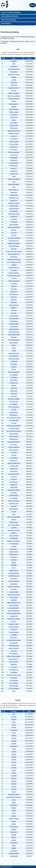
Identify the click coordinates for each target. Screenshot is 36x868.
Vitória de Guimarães (14, 259)
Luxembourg (14, 843)
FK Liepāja (14, 678)
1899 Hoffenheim (14, 246)
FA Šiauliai (14, 635)
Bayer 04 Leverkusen (14, 96)
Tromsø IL (14, 479)
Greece (14, 765)
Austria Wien (14, 584)
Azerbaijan (14, 776)
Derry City (14, 651)
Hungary (14, 781)
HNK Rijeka (14, 393)
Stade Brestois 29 (14, 88)
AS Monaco (14, 72)
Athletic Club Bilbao (14, 179)
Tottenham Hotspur (14, 203)
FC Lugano (14, 270)
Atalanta (14, 77)
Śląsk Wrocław (14, 495)
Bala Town (14, 637)
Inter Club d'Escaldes (14, 517)
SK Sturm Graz (14, 144)
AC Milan (14, 90)
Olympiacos (14, 217)
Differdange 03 (14, 439)
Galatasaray (14, 158)
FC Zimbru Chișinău (14, 619)
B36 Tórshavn (14, 662)
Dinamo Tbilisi (14, 686)
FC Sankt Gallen (14, 324)
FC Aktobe (14, 672)
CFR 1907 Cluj (14, 402)
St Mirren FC (14, 469)
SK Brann (14, 396)
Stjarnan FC (14, 549)
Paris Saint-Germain (14, 131)
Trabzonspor (14, 391)
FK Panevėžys (14, 356)
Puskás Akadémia (14, 407)
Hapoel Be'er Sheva (14, 490)
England (14, 719)
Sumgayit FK (14, 616)
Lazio (14, 182)
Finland (14, 810)
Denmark (14, 768)
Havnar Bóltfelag (14, 605)
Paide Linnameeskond (14, 426)
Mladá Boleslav (14, 329)
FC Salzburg (14, 139)
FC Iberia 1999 (14, 466)
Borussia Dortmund (14, 69)
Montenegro (14, 832)
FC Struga (14, 452)
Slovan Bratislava (14, 152)
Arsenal (14, 80)
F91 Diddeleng (14, 544)
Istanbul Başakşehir (14, 334)
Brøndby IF (14, 485)
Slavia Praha (14, 166)
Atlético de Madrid (14, 93)
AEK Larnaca (14, 597)
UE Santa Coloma (14, 359)
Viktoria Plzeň (14, 195)
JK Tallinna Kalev (14, 646)
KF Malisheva (14, 654)
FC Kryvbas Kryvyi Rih (14, 418)
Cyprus (14, 770)
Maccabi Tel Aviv (14, 241)
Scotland (14, 741)
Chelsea (14, 265)
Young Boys (14, 155)
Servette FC (14, 415)
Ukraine (14, 743)
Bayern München (14, 99)
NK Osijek (14, 493)
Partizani (14, 546)
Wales (14, 813)
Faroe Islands (14, 827)
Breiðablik (14, 565)
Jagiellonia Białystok (14, 243)
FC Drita (14, 410)
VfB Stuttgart (14, 128)
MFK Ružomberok (14, 372)
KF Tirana (14, 667)
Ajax (14, 187)
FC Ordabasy (14, 375)
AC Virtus (14, 444)
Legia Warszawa (14, 208)
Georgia (14, 835)
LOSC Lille (14, 85)
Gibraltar (14, 837)
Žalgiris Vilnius (14, 570)
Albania (14, 848)
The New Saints (14, 318)
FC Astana (14, 289)
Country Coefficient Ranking (11, 12)
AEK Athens (14, 471)
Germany (14, 717)
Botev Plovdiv (14, 434)
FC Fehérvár (14, 498)
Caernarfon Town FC (14, 530)
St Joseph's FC (14, 670)
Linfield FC (14, 664)
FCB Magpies (14, 538)
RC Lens (14, 455)
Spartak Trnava (14, 503)
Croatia (14, 752)
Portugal (14, 727)
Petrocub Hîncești (14, 332)
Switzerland (14, 746)
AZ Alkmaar (14, 222)
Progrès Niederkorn (14, 611)
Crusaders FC (14, 643)
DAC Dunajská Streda (14, 613)
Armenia (14, 789)
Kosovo (14, 821)
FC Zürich (14, 477)
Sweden (14, 760)
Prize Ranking (6, 24)
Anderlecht (14, 192)
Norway (14, 762)
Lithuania (14, 829)
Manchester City (14, 104)
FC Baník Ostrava (14, 474)
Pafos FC (14, 286)
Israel (14, 792)
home (33, 5)
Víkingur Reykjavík (14, 281)
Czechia (14, 738)
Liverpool (14, 61)
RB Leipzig (14, 149)
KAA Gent (14, 310)
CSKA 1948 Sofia (14, 501)
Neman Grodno (14, 624)
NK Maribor (14, 364)
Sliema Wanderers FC (14, 603)
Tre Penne (14, 629)
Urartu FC (14, 533)
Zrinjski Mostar (14, 412)
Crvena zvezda (14, 141)
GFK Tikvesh (14, 683)
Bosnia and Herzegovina (14, 797)
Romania (14, 784)
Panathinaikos (14, 321)
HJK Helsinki (14, 326)
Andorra (14, 840)
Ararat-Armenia (14, 509)
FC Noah (14, 278)
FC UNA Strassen (14, 688)
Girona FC (14, 136)
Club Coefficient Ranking (10, 16)
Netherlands (14, 730)
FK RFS (14, 235)
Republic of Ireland (14, 794)
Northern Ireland (14, 819)
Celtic (14, 120)
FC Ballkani (14, 377)
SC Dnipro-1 (14, 578)
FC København (14, 316)
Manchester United (14, 214)
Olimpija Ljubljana (14, 273)
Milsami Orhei (14, 522)
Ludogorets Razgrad (14, 238)
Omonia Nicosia (14, 305)
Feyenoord (14, 115)
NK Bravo (14, 560)
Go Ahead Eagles (14, 573)
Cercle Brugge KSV (14, 254)
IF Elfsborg (14, 219)
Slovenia (14, 778)
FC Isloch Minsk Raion (14, 640)
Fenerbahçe (14, 211)
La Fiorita (14, 528)
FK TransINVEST (14, 608)
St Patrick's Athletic (14, 399)
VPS (14, 691)
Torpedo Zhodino (14, 632)
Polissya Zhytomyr (14, 581)
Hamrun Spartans (14, 447)
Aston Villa (14, 82)
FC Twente (14, 284)
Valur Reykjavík (14, 536)
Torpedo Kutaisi (14, 552)
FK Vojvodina (14, 458)
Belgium (14, 735)
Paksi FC (14, 367)
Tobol (14, 514)
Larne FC (14, 345)
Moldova (14, 808)
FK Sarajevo (14, 557)
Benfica (14, 101)
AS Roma (14, 233)
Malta (14, 845)
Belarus (14, 816)
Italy (14, 714)
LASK (14, 348)
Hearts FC (14, 300)
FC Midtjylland (14, 163)
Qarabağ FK (14, 171)
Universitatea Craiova (14, 595)
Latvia (14, 800)
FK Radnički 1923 (14, 576)
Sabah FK (14, 506)
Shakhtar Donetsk (14, 133)
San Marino (14, 851)
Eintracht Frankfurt (14, 184)
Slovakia (14, 757)
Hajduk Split (14, 487)
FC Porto (14, 249)
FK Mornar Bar (14, 420)
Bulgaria (14, 786)
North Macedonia (14, 853)
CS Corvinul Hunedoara (14, 431)
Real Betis (14, 337)
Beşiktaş (14, 230)
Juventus (14, 107)
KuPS (14, 568)
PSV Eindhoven (14, 109)
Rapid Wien (14, 257)
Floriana (14, 519)
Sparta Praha (14, 125)
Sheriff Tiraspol (14, 436)
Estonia (14, 824)
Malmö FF (14, 168)
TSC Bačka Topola (14, 340)
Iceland (14, 802)
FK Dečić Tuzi (14, 383)
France (14, 725)
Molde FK (14, 308)
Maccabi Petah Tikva (14, 463)
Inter (14, 64)
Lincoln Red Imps (14, 353)
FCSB (14, 176)
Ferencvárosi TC (14, 190)
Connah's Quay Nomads (14, 675)
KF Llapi (14, 511)
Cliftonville (14, 600)
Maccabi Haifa (14, 592)
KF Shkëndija (14, 680)
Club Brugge (14, 117)
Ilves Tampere (14, 482)
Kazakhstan (14, 805)
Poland (14, 773)
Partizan (14, 385)
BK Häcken (14, 404)
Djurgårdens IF (14, 294)
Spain (14, 722)
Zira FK (14, 369)
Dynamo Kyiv (14, 174)
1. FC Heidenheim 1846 (14, 262)
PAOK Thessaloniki (14, 227)
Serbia (14, 749)
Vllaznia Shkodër (14, 648)
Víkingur (14, 562)
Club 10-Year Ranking (9, 20)
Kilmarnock (14, 388)
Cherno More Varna (14, 587)
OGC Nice (14, 297)
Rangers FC (14, 200)
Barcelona (14, 66)
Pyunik (14, 351)
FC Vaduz (14, 589)
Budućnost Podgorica (14, 541)
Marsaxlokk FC (14, 659)
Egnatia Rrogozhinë (14, 442)
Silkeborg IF (14, 460)
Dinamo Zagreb (14, 112)
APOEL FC (14, 292)
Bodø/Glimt (14, 160)
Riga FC (14, 621)
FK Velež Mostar (14, 627)
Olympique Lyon (14, 198)
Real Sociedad (14, 225)
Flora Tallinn (14, 380)
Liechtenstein (14, 856)
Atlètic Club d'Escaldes (14, 656)
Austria (14, 733)
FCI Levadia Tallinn (14, 525)
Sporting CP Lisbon (14, 74)
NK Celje (14, 313)
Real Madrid (14, 123)
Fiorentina (14, 302)
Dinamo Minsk (14, 343)
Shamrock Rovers (14, 267)
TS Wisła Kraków (14, 428)
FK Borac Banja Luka (14, 275)
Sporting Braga (14, 206)
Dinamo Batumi (14, 450)
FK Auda (14, 423)
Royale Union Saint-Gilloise (14, 251)
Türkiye (14, 754)
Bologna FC (14, 147)
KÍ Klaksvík (14, 361)
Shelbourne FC (14, 554)
